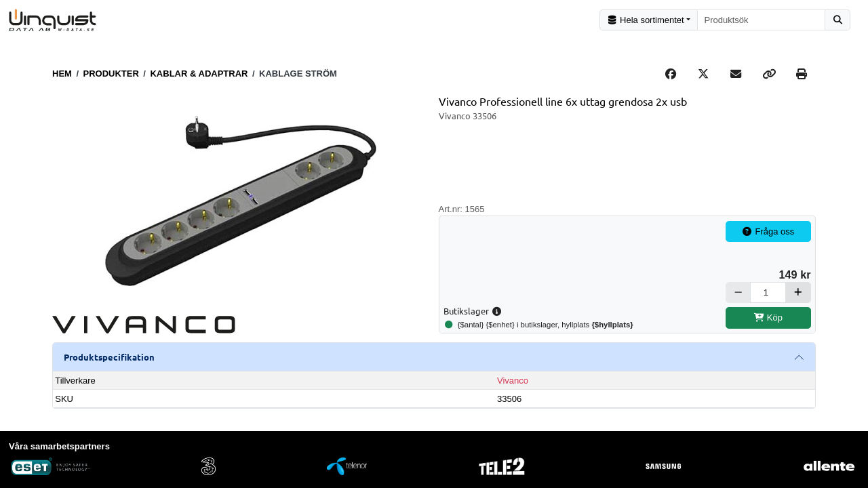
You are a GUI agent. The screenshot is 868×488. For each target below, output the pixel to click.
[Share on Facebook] (671, 74)
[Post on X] (703, 74)
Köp (768, 318)
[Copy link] (769, 74)
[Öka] (798, 292)
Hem (62, 74)
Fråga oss (768, 231)
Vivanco (513, 381)
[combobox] (762, 20)
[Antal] (768, 292)
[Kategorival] (649, 20)
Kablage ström (298, 74)
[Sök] (837, 20)
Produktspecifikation (109, 357)
